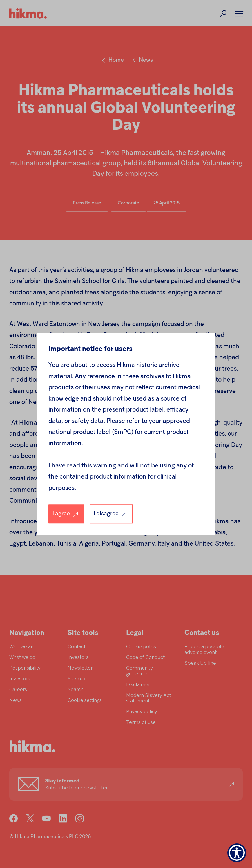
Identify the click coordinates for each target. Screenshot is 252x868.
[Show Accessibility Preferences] (237, 853)
